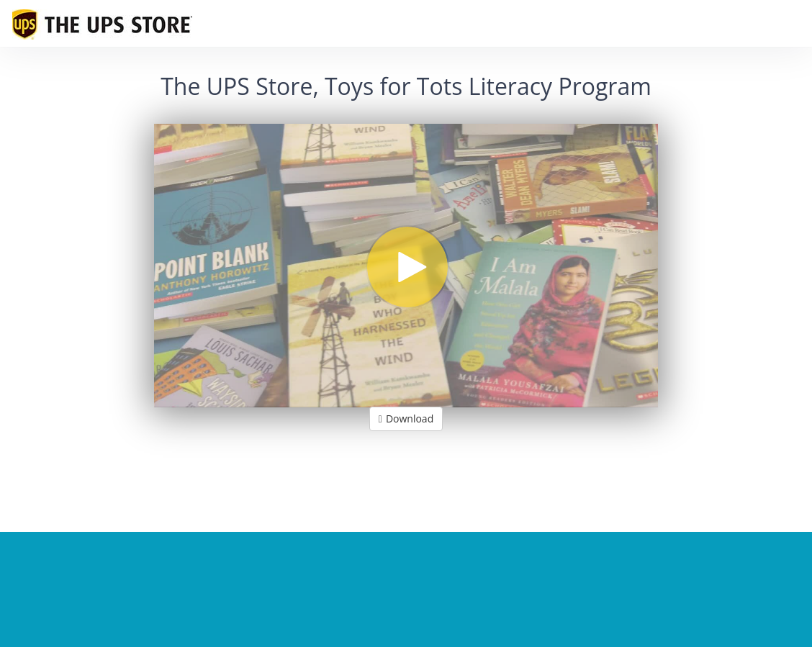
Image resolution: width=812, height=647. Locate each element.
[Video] (406, 266)
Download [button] (406, 418)
